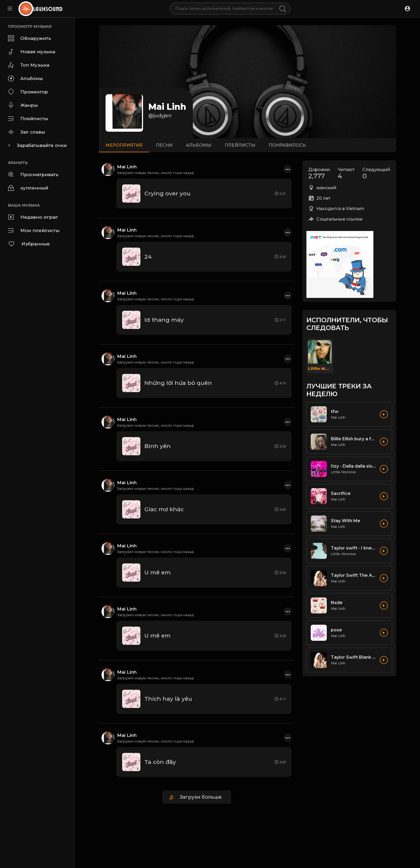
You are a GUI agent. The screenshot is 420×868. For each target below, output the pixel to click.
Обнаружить (29, 38)
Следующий (376, 173)
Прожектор (28, 92)
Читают (346, 173)
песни (164, 145)
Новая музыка (32, 52)
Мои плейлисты (34, 230)
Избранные (29, 244)
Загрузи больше (201, 797)
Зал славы (27, 132)
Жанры (23, 105)
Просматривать (33, 175)
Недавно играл (33, 217)
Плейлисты (28, 119)
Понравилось (287, 145)
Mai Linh (167, 107)
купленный (28, 188)
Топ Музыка (29, 65)
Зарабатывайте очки (37, 145)
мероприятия (124, 145)
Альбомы (25, 78)
